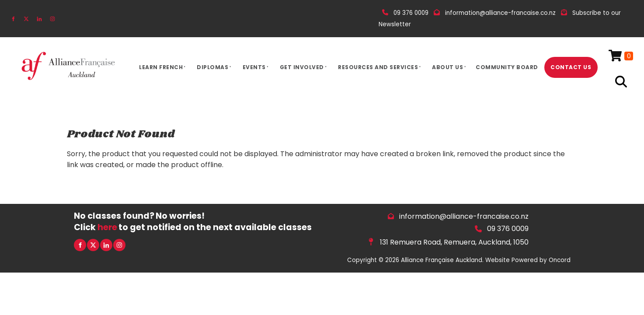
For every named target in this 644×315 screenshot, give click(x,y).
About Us (447, 67)
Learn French (161, 67)
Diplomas (212, 67)
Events (254, 67)
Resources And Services (378, 67)
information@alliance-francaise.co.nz (464, 216)
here (107, 227)
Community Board (507, 67)
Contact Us (571, 67)
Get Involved (302, 67)
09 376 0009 (508, 229)
